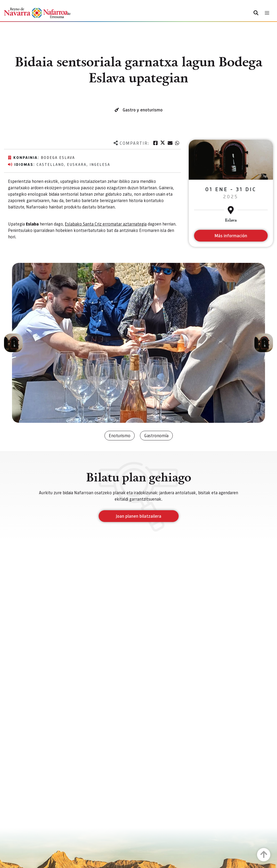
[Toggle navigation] (267, 13)
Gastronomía (156, 435)
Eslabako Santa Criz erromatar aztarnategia (106, 224)
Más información (231, 236)
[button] (13, 343)
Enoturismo (120, 435)
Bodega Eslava (58, 157)
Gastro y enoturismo (143, 110)
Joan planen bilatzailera (138, 516)
